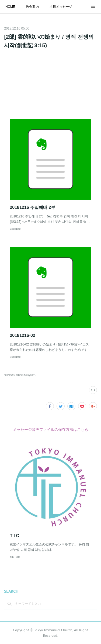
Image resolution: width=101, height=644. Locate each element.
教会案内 (32, 7)
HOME (10, 7)
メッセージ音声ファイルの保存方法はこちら (51, 430)
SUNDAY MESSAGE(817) (20, 375)
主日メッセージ (61, 7)
